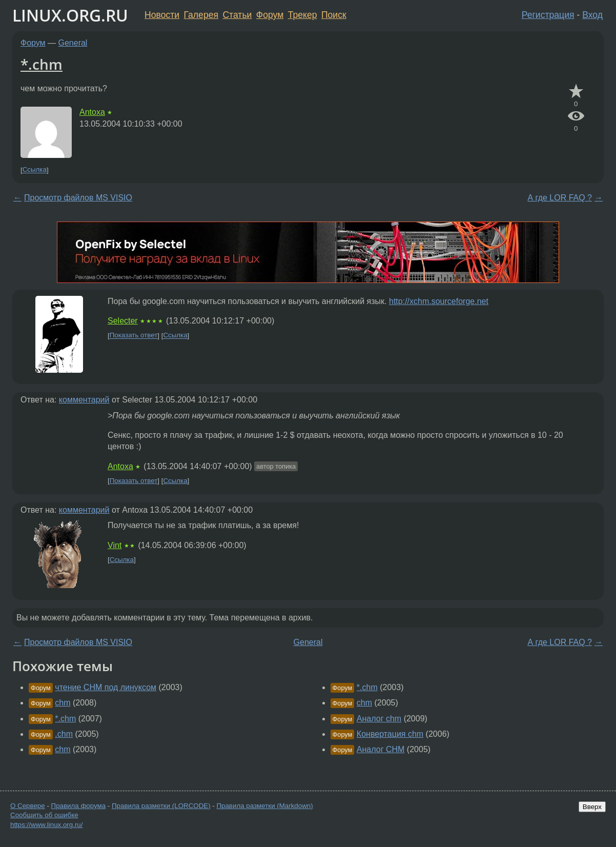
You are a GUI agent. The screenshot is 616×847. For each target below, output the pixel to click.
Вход (592, 15)
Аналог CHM (381, 749)
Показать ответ (134, 336)
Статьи (237, 15)
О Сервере (28, 806)
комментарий (84, 400)
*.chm (42, 64)
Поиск (334, 15)
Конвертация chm (390, 734)
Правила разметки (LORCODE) (161, 806)
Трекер (303, 15)
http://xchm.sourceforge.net (439, 301)
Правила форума (79, 806)
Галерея (201, 15)
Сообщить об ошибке (44, 815)
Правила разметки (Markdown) (264, 806)
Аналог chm (379, 719)
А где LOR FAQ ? (560, 198)
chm (63, 703)
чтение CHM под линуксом (106, 687)
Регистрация (548, 15)
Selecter (123, 321)
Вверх (592, 807)
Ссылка (35, 170)
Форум (270, 15)
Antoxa (92, 112)
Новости (162, 15)
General (73, 43)
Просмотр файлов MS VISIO (78, 198)
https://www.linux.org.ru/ (46, 825)
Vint (115, 545)
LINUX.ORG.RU (70, 15)
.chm (64, 734)
